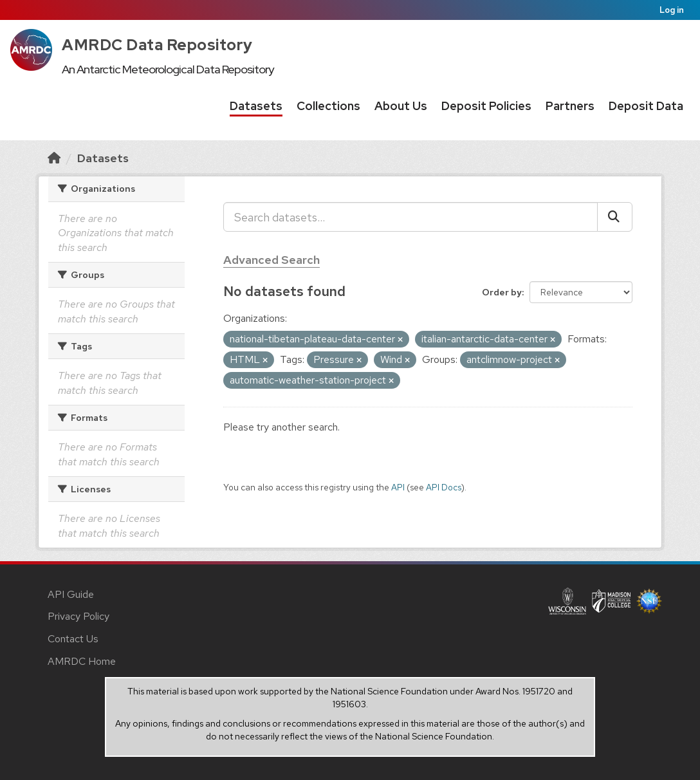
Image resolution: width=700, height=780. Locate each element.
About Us (401, 106)
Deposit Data (646, 106)
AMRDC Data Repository (157, 45)
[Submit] (615, 217)
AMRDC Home (82, 661)
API (398, 487)
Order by (502, 292)
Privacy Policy (78, 616)
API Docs (444, 487)
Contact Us (73, 639)
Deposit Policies (486, 106)
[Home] (54, 158)
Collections (328, 106)
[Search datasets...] (410, 217)
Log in (672, 10)
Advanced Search (272, 260)
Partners (570, 106)
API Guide (71, 594)
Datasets (256, 106)
